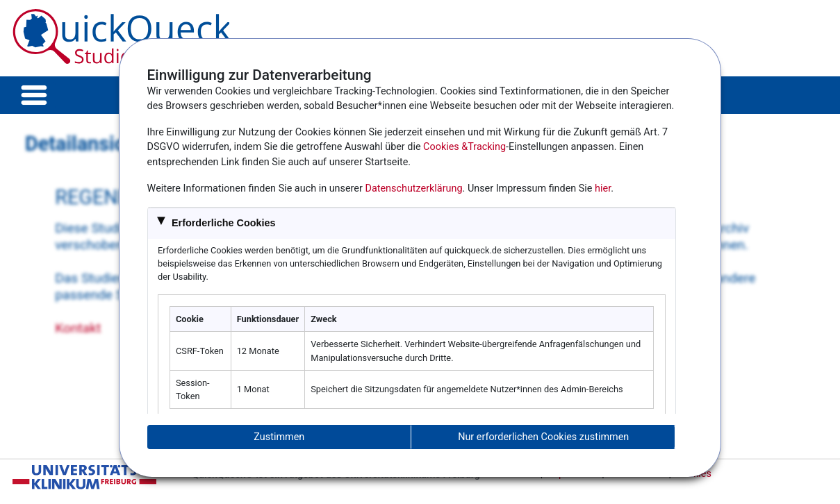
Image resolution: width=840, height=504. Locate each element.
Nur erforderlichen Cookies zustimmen (543, 437)
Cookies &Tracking (464, 147)
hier (603, 188)
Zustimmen (279, 437)
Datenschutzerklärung (413, 188)
